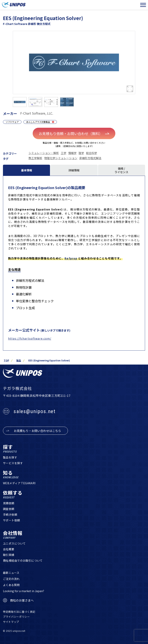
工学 (64, 153)
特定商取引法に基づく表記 (19, 612)
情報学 (72, 153)
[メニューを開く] (143, 5)
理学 (81, 153)
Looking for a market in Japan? (24, 591)
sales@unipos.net (35, 411)
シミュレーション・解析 (44, 153)
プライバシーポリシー (16, 617)
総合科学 (92, 153)
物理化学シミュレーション (61, 158)
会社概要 (9, 549)
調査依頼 (9, 509)
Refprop (71, 258)
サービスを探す (13, 463)
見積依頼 (9, 503)
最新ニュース (11, 573)
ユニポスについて (14, 543)
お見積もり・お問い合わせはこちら (37, 431)
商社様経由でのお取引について (23, 560)
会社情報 (13, 535)
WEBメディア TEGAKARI (19, 483)
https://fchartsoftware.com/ (30, 338)
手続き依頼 (10, 514)
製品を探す (10, 457)
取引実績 (9, 555)
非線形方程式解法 (90, 158)
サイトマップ (11, 622)
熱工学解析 (35, 158)
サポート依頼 (12, 520)
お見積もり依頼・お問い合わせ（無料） (74, 133)
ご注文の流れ (11, 579)
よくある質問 (11, 585)
